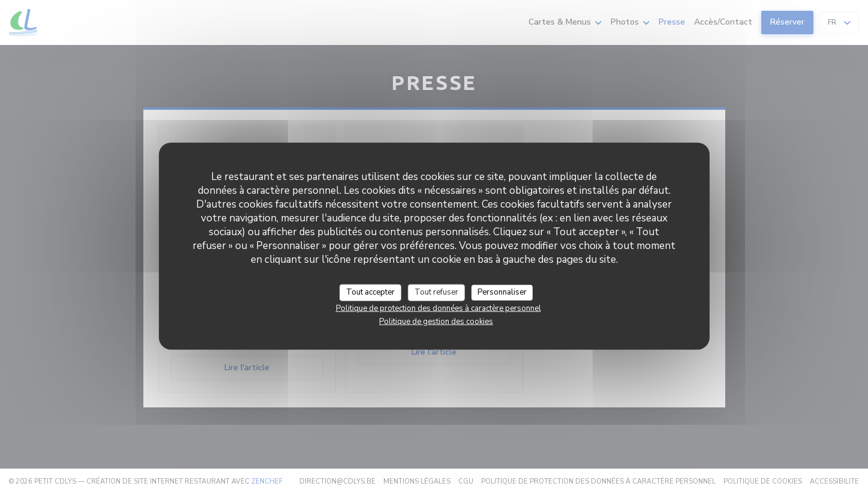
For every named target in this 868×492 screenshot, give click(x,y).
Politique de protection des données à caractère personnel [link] (438, 308)
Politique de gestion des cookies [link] (436, 321)
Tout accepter (370, 292)
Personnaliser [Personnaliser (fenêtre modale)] (502, 292)
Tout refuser (436, 292)
